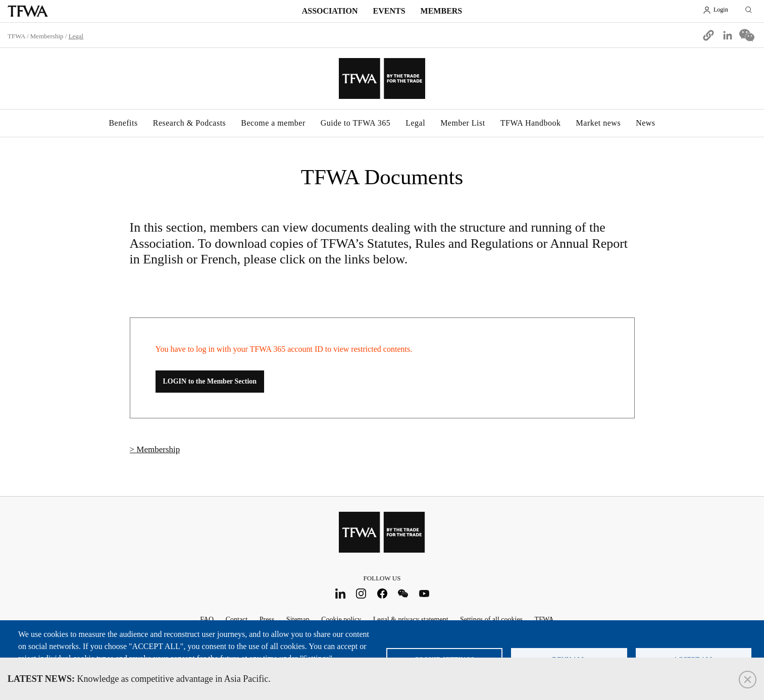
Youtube (424, 593)
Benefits (123, 123)
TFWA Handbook (531, 123)
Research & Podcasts (190, 123)
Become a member (273, 123)
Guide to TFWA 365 (355, 123)
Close (748, 680)
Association (330, 11)
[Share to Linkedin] (728, 35)
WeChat (403, 593)
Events (389, 11)
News (645, 123)
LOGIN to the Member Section (210, 381)
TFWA (28, 11)
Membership (47, 36)
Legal (415, 123)
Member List (463, 123)
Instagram (361, 593)
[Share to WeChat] (747, 35)
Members (442, 11)
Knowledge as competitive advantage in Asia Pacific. (139, 679)
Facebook (382, 593)
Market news (599, 123)
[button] (708, 35)
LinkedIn (340, 593)
